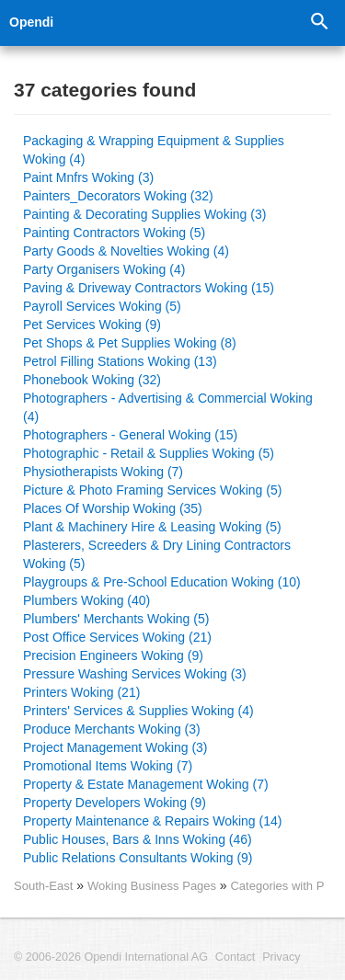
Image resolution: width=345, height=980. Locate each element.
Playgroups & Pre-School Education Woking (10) (162, 582)
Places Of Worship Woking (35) (113, 508)
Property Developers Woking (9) (115, 803)
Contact (235, 957)
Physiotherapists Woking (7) (103, 472)
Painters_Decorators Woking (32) (118, 196)
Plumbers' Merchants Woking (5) (116, 619)
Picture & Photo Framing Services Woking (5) (152, 490)
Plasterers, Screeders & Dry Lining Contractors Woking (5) (157, 554)
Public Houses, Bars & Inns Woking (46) (138, 839)
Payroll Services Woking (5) (102, 306)
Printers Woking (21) (81, 692)
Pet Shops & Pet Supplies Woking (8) (130, 343)
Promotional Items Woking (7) (108, 766)
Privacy (281, 957)
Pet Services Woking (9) (92, 325)
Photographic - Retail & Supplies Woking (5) (149, 453)
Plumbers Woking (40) (86, 600)
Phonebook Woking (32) (92, 380)
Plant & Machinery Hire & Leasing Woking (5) (152, 527)
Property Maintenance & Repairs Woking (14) (152, 821)
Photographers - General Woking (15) (130, 435)
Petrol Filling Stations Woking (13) (120, 361)
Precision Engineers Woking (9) (113, 655)
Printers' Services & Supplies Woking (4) (138, 711)
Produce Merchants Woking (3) (112, 729)
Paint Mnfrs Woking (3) (88, 177)
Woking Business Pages (154, 886)
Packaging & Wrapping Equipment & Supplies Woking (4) (154, 150)
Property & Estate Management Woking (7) (146, 784)
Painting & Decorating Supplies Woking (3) (144, 214)
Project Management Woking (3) (115, 747)
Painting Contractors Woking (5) (114, 233)
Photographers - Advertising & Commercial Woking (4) (168, 407)
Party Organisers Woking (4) (104, 269)
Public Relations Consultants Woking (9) (138, 858)
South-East (43, 886)
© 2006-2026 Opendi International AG (111, 957)
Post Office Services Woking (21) (117, 637)
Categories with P (277, 886)
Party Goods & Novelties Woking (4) (126, 251)
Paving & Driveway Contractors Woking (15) (149, 288)
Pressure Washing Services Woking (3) (135, 674)
